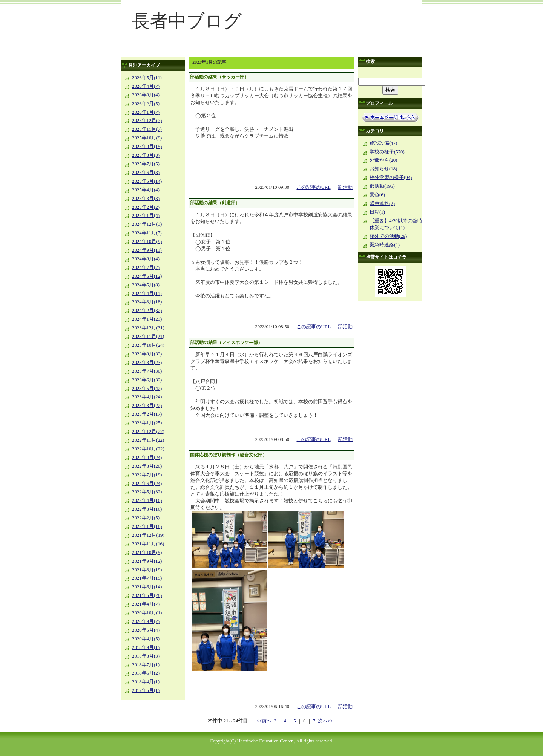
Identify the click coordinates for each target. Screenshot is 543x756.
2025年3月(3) (146, 199)
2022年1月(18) (147, 526)
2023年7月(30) (147, 371)
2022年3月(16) (147, 509)
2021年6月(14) (147, 587)
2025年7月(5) (146, 164)
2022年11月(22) (148, 440)
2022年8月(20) (147, 466)
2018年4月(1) (146, 682)
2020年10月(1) (147, 613)
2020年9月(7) (146, 621)
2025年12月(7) (147, 121)
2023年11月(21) (148, 337)
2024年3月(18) (147, 302)
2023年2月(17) (147, 414)
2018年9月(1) (146, 647)
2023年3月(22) (147, 406)
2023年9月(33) (147, 354)
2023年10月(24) (148, 345)
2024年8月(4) (146, 259)
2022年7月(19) (147, 475)
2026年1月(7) (146, 112)
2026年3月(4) (146, 95)
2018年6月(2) (146, 673)
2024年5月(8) (146, 285)
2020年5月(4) (146, 630)
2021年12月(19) (148, 535)
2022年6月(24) (147, 484)
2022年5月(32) (147, 492)
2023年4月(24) (147, 397)
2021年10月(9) (147, 552)
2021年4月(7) (146, 604)
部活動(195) (382, 186)
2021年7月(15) (147, 578)
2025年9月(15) (147, 147)
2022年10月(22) (148, 449)
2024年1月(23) (147, 319)
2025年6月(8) (146, 173)
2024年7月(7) (146, 268)
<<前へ (264, 721)
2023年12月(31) (148, 328)
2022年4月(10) (147, 500)
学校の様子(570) (387, 152)
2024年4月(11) (147, 294)
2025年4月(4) (146, 190)
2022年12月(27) (148, 432)
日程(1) (377, 212)
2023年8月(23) (147, 363)
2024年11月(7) (147, 233)
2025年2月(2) (146, 207)
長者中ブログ (187, 21)
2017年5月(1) (146, 690)
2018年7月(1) (146, 665)
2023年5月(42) (147, 389)
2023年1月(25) (147, 423)
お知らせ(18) (383, 169)
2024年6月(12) (147, 276)
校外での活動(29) (388, 236)
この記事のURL (313, 187)
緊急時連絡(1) (385, 245)
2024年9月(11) (147, 250)
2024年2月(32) (147, 311)
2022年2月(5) (146, 518)
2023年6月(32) (147, 380)
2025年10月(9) (147, 138)
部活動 (345, 187)
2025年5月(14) (147, 181)
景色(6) (377, 195)
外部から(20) (383, 160)
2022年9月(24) (147, 458)
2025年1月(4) (146, 216)
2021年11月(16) (148, 544)
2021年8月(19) (147, 570)
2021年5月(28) (147, 595)
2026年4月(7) (146, 86)
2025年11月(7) (147, 129)
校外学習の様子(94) (391, 178)
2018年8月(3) (146, 656)
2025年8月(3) (146, 155)
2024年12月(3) (147, 224)
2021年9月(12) (147, 561)
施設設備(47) (383, 143)
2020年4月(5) (146, 639)
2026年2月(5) (146, 104)
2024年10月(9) (147, 242)
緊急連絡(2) (382, 204)
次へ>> (325, 721)
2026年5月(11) (147, 78)
